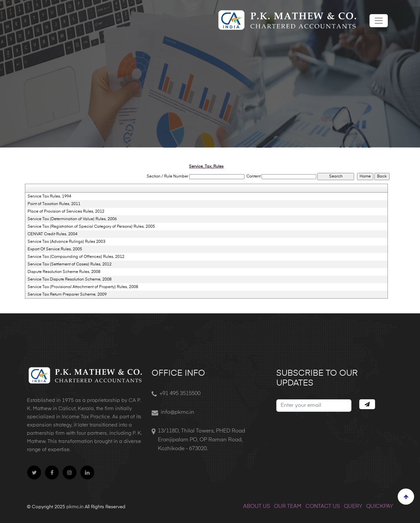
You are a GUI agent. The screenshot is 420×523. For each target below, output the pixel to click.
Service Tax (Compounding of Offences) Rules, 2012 (76, 257)
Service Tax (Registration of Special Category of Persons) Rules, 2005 (91, 227)
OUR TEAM (288, 507)
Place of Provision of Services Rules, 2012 (66, 212)
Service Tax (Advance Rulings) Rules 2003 (66, 242)
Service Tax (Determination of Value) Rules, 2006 (72, 219)
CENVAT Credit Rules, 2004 (52, 234)
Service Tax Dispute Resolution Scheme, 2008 (70, 280)
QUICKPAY (380, 507)
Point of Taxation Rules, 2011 (54, 204)
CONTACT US (323, 507)
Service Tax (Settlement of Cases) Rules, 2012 (70, 264)
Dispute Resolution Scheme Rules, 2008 (64, 272)
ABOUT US (257, 507)
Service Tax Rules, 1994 (49, 197)
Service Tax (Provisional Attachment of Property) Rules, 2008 (83, 287)
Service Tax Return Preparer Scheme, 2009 (67, 295)
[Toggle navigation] (379, 21)
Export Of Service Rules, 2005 (55, 249)
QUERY (353, 507)
